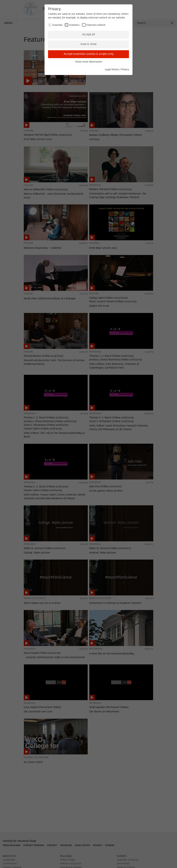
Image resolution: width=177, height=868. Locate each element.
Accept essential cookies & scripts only (89, 54)
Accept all (88, 35)
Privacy (125, 70)
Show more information (89, 62)
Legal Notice (112, 70)
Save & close (88, 44)
